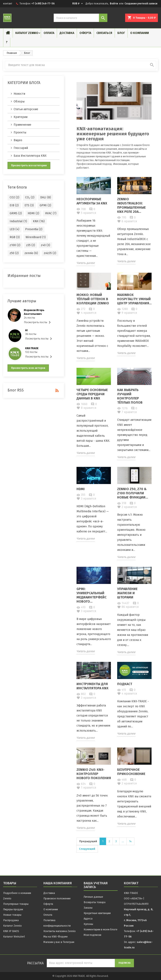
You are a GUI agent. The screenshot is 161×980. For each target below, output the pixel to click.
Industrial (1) (18, 221)
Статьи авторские (26, 109)
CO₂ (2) (30, 197)
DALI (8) (46, 197)
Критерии (21, 117)
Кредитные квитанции (97, 913)
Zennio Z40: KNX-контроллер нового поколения (94, 774)
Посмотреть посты (38, 322)
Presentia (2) (34, 229)
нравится (86, 213)
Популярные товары (16, 904)
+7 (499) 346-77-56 (43, 4)
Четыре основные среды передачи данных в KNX (92, 394)
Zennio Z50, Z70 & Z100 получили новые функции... (133, 493)
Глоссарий (21, 148)
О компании (140, 33)
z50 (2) (14, 253)
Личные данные (93, 897)
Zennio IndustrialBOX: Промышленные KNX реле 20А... (131, 205)
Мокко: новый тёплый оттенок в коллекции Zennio (93, 299)
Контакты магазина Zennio (60, 931)
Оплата (49, 33)
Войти (114, 4)
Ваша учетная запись (96, 885)
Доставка (67, 33)
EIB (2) (14, 205)
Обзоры (19, 101)
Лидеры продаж (13, 909)
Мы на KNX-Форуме (56, 937)
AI (26, 330)
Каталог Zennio (27, 33)
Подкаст (125, 684)
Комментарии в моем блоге (101, 929)
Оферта (85, 33)
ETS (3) (29, 205)
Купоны (88, 924)
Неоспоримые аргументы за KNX (92, 201)
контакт (8, 4)
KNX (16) (39, 221)
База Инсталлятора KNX (30, 156)
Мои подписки (92, 935)
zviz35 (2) (50, 253)
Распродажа (11, 920)
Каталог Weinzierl (14, 937)
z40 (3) (45, 245)
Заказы (88, 908)
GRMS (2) (16, 213)
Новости (19, 94)
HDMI (81, 489)
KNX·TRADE (32, 348)
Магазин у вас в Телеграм (59, 942)
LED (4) (14, 229)
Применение (22, 125)
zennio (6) (31, 253)
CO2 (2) (14, 197)
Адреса (88, 919)
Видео (18, 140)
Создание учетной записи (141, 4)
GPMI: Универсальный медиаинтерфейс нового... (92, 595)
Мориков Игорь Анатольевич (34, 312)
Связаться (104, 33)
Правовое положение (57, 898)
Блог (121, 33)
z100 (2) (15, 245)
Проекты (20, 132)
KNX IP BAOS (11, 931)
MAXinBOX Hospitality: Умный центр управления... (134, 299)
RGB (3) (15, 237)
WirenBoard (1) (36, 237)
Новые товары (12, 915)
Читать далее (86, 263)
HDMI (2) (33, 213)
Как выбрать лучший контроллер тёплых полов (130, 396)
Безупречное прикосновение (131, 772)
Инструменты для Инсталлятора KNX (92, 686)
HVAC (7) (51, 213)
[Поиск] (80, 18)
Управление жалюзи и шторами (127, 593)
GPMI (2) (45, 205)
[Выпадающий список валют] (78, 4)
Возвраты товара (95, 902)
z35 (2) (31, 245)
